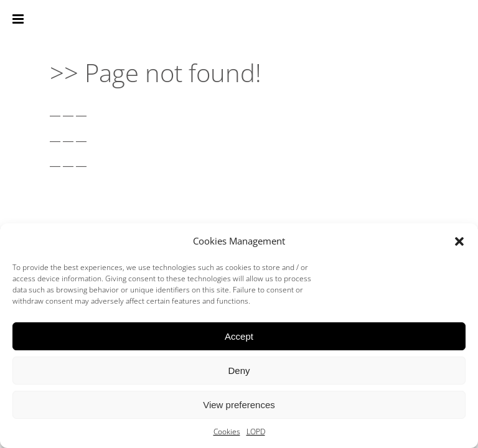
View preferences (239, 405)
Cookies (227, 432)
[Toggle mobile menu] (19, 19)
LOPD (256, 432)
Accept (239, 336)
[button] (459, 241)
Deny (239, 371)
